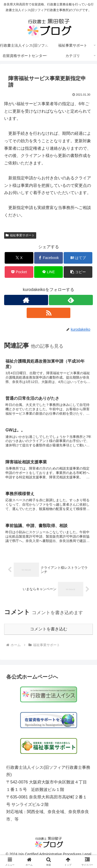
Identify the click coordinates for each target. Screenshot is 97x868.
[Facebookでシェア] (48, 258)
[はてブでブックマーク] (78, 258)
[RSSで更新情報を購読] (49, 313)
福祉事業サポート (20, 235)
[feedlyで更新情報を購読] (71, 300)
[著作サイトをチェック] (26, 300)
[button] (78, 272)
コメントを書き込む (49, 629)
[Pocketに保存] (19, 272)
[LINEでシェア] (48, 272)
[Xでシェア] (19, 258)
